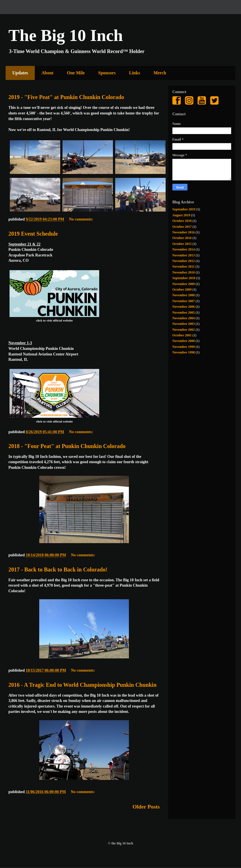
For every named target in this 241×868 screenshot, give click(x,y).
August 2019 (181, 215)
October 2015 (182, 244)
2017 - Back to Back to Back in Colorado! (58, 570)
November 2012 (184, 261)
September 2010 (184, 278)
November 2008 (184, 295)
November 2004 (184, 318)
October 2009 (182, 290)
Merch (160, 73)
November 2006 (184, 307)
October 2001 (182, 335)
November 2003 (184, 324)
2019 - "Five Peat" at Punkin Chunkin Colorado (66, 97)
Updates (20, 73)
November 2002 (184, 330)
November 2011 (183, 267)
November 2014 (184, 249)
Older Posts (146, 807)
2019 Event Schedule (33, 234)
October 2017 (182, 227)
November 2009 (184, 284)
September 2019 (184, 209)
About (47, 73)
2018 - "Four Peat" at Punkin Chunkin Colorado (67, 446)
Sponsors (107, 73)
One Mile (76, 73)
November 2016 (184, 232)
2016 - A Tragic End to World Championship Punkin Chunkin (83, 685)
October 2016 (182, 238)
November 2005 (184, 313)
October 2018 (182, 221)
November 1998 (184, 352)
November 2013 (184, 255)
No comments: (81, 219)
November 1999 (184, 347)
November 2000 (184, 341)
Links (135, 73)
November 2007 (184, 301)
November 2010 (184, 272)
